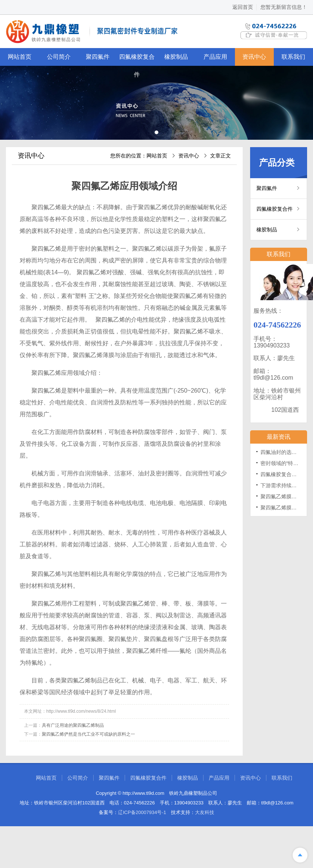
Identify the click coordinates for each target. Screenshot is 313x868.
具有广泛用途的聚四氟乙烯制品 (73, 725)
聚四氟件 (98, 57)
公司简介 (59, 57)
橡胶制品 (176, 57)
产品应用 (215, 57)
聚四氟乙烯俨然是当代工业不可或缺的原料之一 (88, 734)
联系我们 (293, 57)
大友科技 (205, 812)
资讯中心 (254, 57)
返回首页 (243, 7)
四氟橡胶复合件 (137, 60)
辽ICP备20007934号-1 (142, 812)
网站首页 (20, 57)
